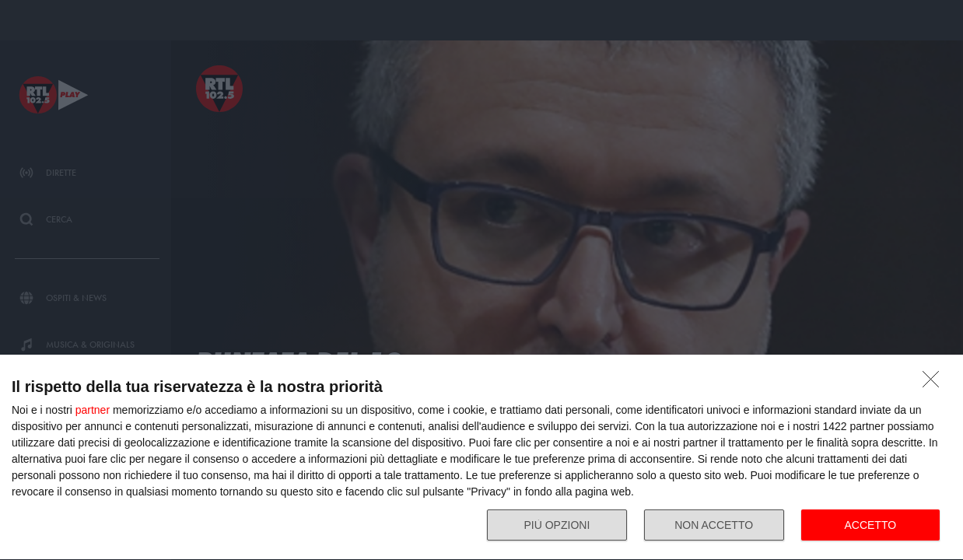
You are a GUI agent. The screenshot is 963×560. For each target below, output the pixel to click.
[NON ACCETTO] (935, 383)
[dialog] (481, 458)
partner (93, 410)
